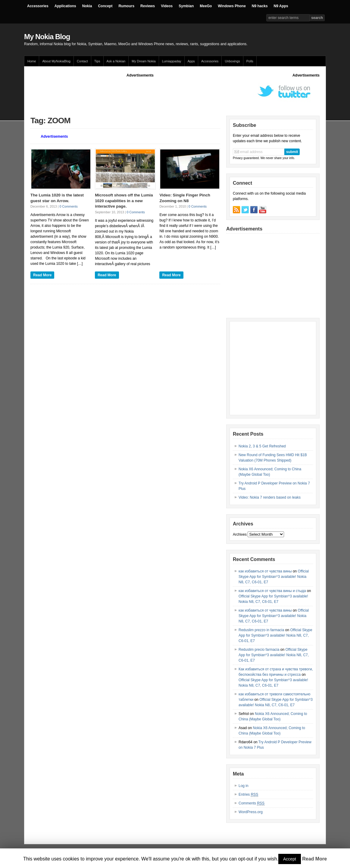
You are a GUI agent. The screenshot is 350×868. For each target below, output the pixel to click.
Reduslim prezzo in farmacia (261, 630)
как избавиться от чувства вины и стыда (272, 591)
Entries (248, 795)
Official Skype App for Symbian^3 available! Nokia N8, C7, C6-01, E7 (274, 577)
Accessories (38, 6)
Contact (82, 61)
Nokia (87, 6)
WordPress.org (251, 812)
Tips (97, 61)
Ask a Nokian (116, 61)
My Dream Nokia (144, 61)
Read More (42, 275)
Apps (191, 61)
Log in (244, 786)
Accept (290, 859)
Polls (250, 61)
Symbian (186, 6)
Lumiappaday (172, 61)
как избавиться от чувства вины (265, 571)
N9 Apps (281, 6)
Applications (65, 6)
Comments (252, 803)
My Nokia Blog (47, 37)
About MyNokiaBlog (56, 61)
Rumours (126, 6)
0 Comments (68, 206)
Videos (167, 6)
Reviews (148, 6)
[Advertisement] (140, 92)
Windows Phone (232, 6)
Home (32, 61)
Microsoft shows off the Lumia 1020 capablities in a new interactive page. (124, 201)
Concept (105, 6)
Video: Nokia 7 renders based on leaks (270, 497)
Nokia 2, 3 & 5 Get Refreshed (262, 446)
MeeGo (206, 6)
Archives (240, 534)
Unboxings (232, 61)
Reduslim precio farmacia (259, 650)
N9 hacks (260, 6)
